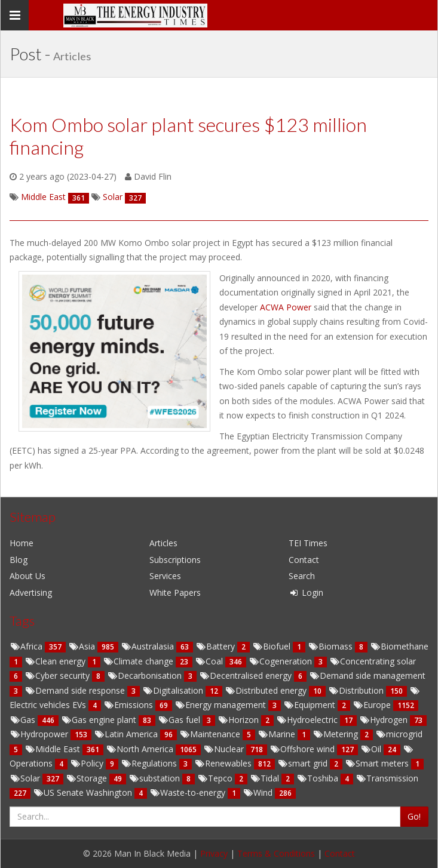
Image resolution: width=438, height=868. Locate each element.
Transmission (387, 778)
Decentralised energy (246, 675)
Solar (26, 778)
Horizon (239, 720)
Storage (88, 778)
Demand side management (367, 675)
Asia (83, 646)
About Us (27, 576)
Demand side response (76, 690)
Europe (373, 705)
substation (155, 778)
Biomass (331, 646)
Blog (19, 560)
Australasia (148, 646)
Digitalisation (174, 690)
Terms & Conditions (276, 853)
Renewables (224, 763)
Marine (278, 734)
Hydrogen (385, 720)
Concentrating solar (373, 661)
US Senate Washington (84, 792)
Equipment (310, 705)
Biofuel (272, 646)
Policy (88, 763)
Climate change (139, 661)
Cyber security (58, 675)
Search (302, 576)
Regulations (150, 763)
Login (306, 592)
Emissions (129, 705)
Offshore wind (303, 749)
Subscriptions (175, 560)
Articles (163, 543)
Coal (210, 661)
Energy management (221, 705)
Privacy (214, 853)
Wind (259, 792)
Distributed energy (267, 690)
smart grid (304, 763)
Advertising (31, 592)
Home (22, 543)
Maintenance (211, 734)
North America (141, 749)
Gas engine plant (100, 720)
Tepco (216, 778)
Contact (304, 560)
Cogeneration (281, 661)
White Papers (175, 592)
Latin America (127, 734)
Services (165, 576)
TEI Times (308, 543)
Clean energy (56, 661)
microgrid (399, 734)
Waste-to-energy (189, 792)
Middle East (53, 749)
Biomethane (399, 646)
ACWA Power (287, 307)
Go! (414, 816)
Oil (372, 749)
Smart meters (378, 763)
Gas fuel (180, 720)
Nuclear (225, 749)
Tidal (266, 778)
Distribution (357, 690)
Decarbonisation (146, 675)
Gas (24, 720)
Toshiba (318, 778)
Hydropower (40, 734)
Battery (216, 646)
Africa (27, 646)
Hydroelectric (308, 720)
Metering (336, 734)
